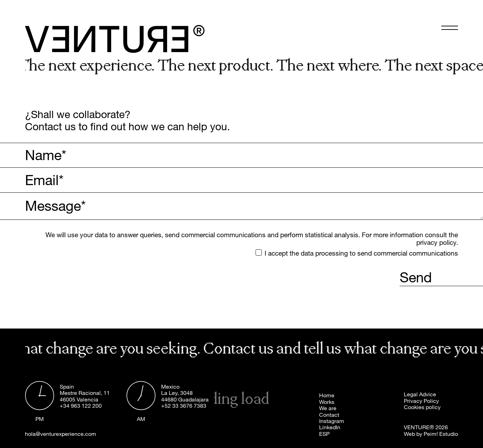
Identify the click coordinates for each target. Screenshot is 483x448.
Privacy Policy (421, 401)
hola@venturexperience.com (61, 434)
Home (327, 395)
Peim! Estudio (441, 434)
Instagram (332, 421)
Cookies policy (422, 407)
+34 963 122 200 (81, 406)
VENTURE (417, 427)
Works (327, 402)
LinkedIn (330, 427)
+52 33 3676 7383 (184, 406)
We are (328, 408)
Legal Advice (420, 394)
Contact (329, 415)
